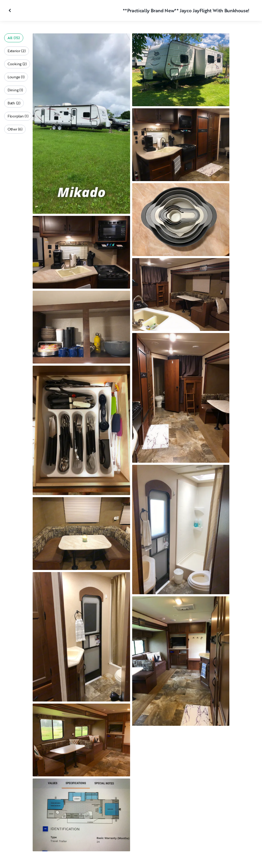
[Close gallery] (10, 10)
